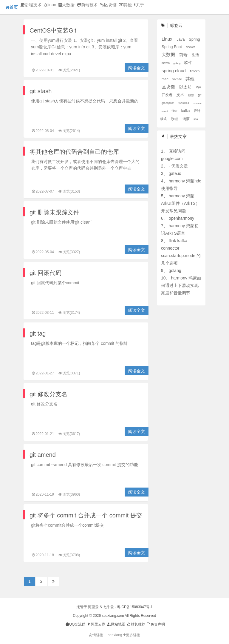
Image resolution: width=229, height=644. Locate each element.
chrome (198, 103)
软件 (188, 63)
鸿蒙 (187, 119)
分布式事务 (184, 103)
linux (50, 5)
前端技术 (87, 5)
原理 (175, 119)
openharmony (182, 218)
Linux (168, 39)
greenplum (168, 103)
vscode (177, 79)
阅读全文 (137, 68)
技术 (181, 95)
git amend (43, 455)
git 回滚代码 (45, 273)
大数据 (66, 5)
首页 (12, 7)
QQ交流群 (76, 624)
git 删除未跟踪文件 (54, 212)
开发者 (167, 95)
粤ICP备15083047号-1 (135, 607)
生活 (195, 55)
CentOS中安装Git (53, 30)
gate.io (175, 173)
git (200, 95)
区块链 (108, 5)
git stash (41, 91)
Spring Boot (172, 47)
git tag (38, 333)
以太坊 (186, 87)
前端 (184, 55)
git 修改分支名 (48, 394)
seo (196, 119)
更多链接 (132, 635)
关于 (139, 5)
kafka (186, 111)
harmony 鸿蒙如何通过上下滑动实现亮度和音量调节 (181, 285)
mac (165, 79)
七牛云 (109, 607)
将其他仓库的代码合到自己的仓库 (74, 152)
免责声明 (155, 624)
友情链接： (98, 635)
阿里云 (93, 607)
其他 (125, 5)
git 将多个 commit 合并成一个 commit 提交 (86, 515)
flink (175, 111)
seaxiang (115, 635)
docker (191, 47)
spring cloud (174, 71)
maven (166, 63)
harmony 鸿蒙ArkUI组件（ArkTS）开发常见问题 (180, 203)
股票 (192, 95)
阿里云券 (96, 624)
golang (177, 63)
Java (181, 39)
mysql (165, 111)
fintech (195, 71)
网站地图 (116, 624)
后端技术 (31, 5)
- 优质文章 (178, 166)
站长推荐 (136, 624)
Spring (194, 39)
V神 (198, 87)
